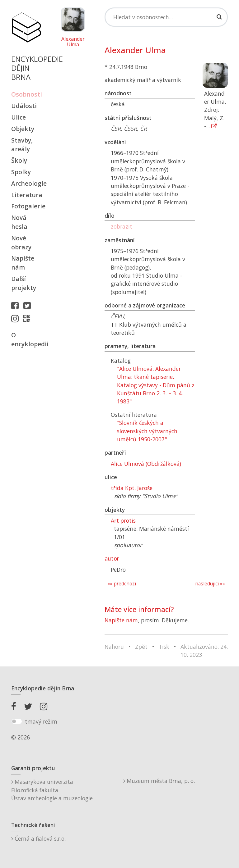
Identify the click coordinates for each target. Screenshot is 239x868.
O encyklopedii (26, 339)
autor (112, 558)
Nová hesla (19, 222)
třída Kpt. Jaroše (132, 488)
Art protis (123, 520)
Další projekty (24, 283)
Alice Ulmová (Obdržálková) (146, 464)
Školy (19, 160)
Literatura (26, 195)
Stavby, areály (22, 145)
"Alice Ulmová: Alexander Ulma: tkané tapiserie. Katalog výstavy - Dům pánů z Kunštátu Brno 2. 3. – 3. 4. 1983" (156, 385)
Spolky (21, 172)
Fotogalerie (26, 206)
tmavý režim (41, 721)
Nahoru (114, 647)
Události (24, 106)
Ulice (19, 117)
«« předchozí (122, 584)
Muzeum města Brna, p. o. (159, 781)
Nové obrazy (21, 243)
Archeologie (26, 183)
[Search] (166, 17)
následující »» (210, 584)
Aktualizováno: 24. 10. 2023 (204, 651)
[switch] (17, 721)
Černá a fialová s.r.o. (38, 838)
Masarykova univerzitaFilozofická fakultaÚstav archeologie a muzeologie (52, 790)
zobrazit (122, 226)
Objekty (23, 129)
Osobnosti (26, 94)
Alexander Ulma (73, 42)
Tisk (164, 647)
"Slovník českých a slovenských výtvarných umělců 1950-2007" (147, 431)
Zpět (141, 647)
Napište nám (23, 263)
